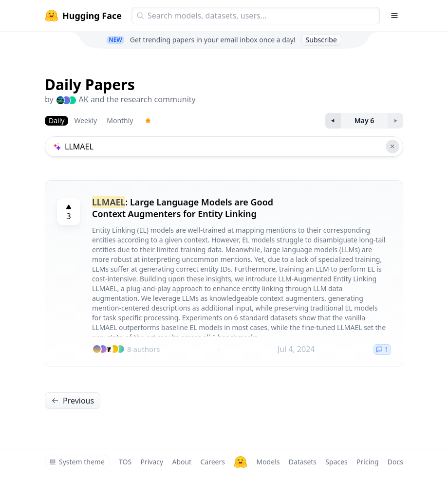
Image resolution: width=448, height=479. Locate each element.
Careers (212, 462)
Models (268, 462)
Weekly (85, 120)
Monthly (120, 120)
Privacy (152, 462)
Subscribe (321, 40)
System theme (77, 462)
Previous (73, 401)
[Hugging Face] (241, 462)
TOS (125, 462)
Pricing (367, 462)
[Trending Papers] (148, 121)
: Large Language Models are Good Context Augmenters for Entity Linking (183, 208)
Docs (395, 462)
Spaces (336, 462)
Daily (56, 120)
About (182, 462)
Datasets (303, 462)
